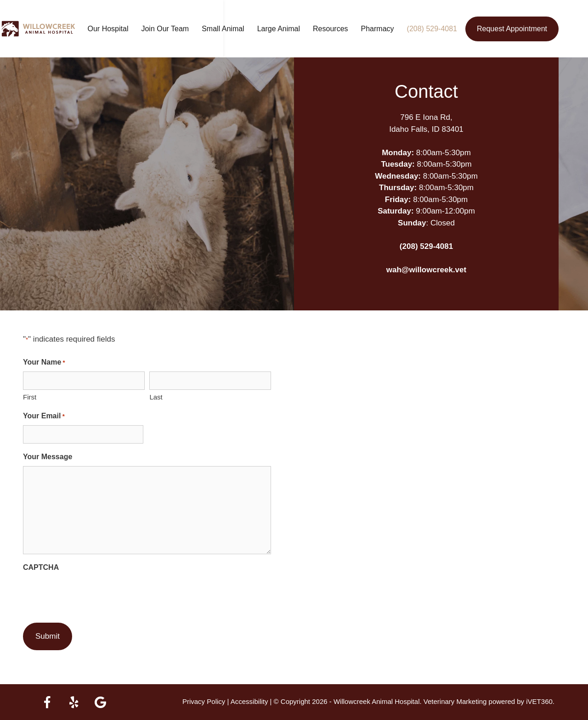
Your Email (44, 416)
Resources (345, 29)
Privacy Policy (204, 701)
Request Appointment (527, 29)
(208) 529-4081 (447, 29)
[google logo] (100, 702)
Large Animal (293, 29)
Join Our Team (180, 29)
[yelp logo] (73, 702)
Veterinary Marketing (455, 701)
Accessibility (249, 701)
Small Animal (237, 29)
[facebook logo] (47, 702)
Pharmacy (392, 29)
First (30, 397)
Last (156, 397)
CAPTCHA (41, 567)
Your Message (48, 457)
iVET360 (539, 701)
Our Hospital (123, 29)
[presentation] (93, 595)
